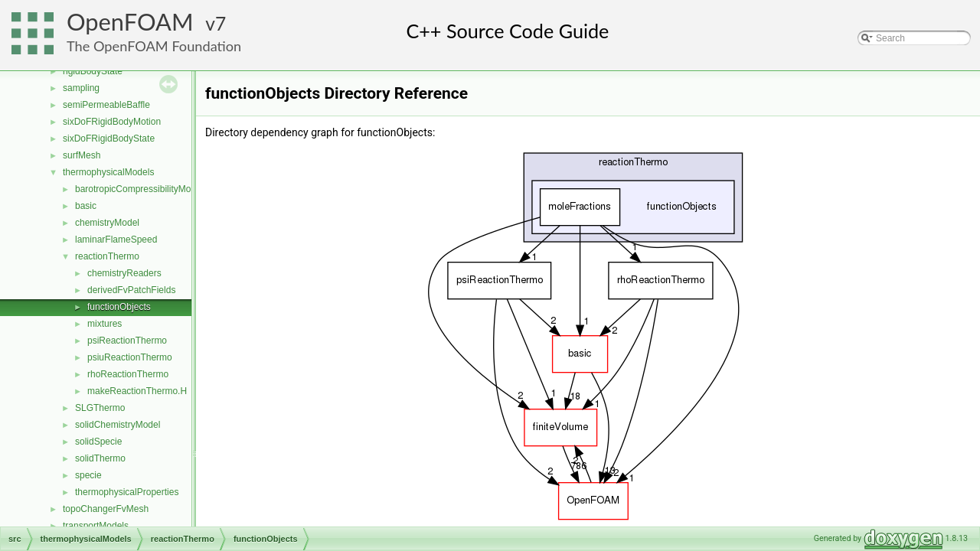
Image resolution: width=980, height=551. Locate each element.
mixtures (105, 324)
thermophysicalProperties (127, 492)
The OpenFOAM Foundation (154, 46)
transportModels (96, 526)
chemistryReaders (124, 273)
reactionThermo (107, 256)
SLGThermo (100, 408)
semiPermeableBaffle (106, 105)
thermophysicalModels (108, 172)
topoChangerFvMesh (106, 509)
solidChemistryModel (118, 425)
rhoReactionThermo (128, 374)
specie (88, 475)
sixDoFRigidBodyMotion (112, 122)
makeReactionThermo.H (137, 391)
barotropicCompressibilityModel (139, 189)
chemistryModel (107, 223)
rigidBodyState (93, 71)
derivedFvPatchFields (131, 290)
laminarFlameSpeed (116, 240)
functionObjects (119, 307)
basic (86, 206)
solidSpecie (98, 442)
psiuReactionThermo (130, 357)
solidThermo (100, 458)
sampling (81, 88)
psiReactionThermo (127, 341)
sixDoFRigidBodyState (109, 139)
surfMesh (82, 155)
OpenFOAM (130, 22)
